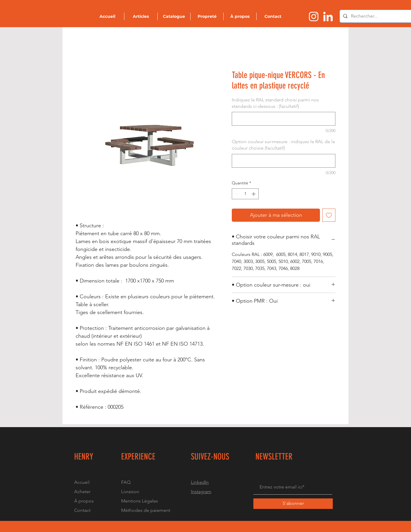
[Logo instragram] (314, 17)
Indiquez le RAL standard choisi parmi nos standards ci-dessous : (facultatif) (275, 103)
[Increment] (254, 194)
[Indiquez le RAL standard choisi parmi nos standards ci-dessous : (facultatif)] (284, 119)
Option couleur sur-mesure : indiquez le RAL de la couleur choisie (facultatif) (283, 145)
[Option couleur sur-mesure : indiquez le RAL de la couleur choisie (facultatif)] (284, 161)
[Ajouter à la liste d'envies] (329, 215)
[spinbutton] (245, 194)
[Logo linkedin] (328, 17)
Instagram (201, 492)
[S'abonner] (293, 504)
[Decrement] (236, 194)
